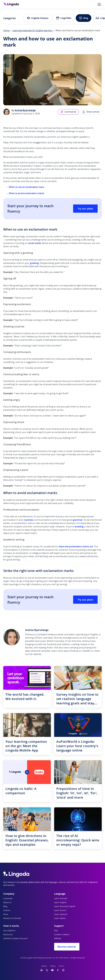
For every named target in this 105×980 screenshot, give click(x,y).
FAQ (56, 931)
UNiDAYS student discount (15, 939)
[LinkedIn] (42, 970)
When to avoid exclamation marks (26, 193)
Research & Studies (12, 918)
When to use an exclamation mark (26, 187)
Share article (91, 112)
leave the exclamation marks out (76, 546)
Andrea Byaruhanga (25, 110)
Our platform (9, 931)
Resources (8, 935)
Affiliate (58, 939)
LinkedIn (86, 651)
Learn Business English (65, 907)
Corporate (8, 899)
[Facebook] (58, 970)
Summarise (68, 112)
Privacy (53, 966)
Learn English (60, 903)
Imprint (44, 966)
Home (6, 31)
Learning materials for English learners (33, 31)
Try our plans (85, 209)
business (29, 520)
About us (7, 903)
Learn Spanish (61, 914)
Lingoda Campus (38, 18)
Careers (7, 910)
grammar (78, 520)
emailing (79, 527)
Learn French (60, 910)
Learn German (61, 899)
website (37, 654)
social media (34, 243)
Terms (61, 966)
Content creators (62, 935)
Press (6, 914)
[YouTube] (52, 970)
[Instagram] (63, 970)
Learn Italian (60, 918)
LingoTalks (64, 18)
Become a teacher (67, 947)
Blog (84, 18)
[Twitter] (47, 970)
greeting (34, 263)
